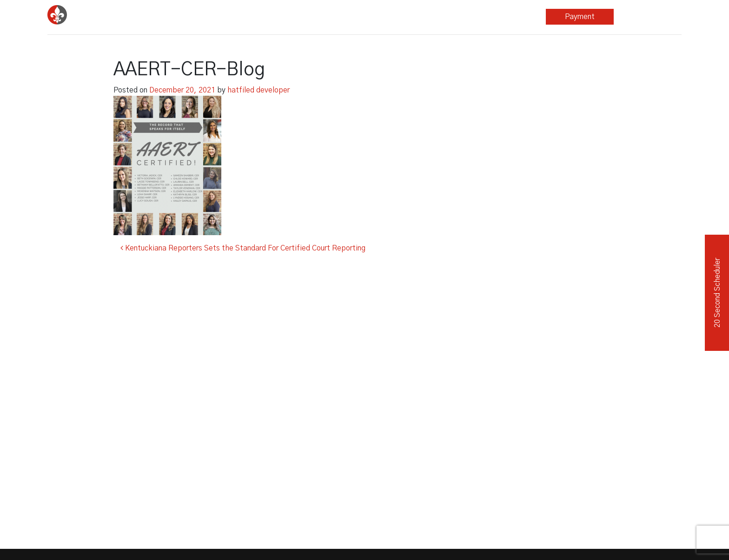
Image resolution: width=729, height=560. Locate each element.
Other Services (373, 17)
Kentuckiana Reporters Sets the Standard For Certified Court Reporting (243, 248)
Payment (580, 17)
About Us (509, 17)
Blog (444, 17)
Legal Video (305, 17)
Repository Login (647, 17)
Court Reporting (237, 17)
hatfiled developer (258, 90)
